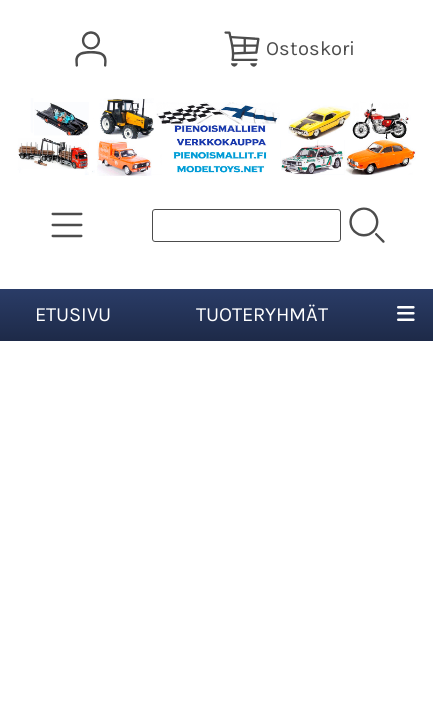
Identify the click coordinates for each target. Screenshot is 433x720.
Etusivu (73, 314)
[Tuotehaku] (246, 225)
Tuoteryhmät (262, 314)
